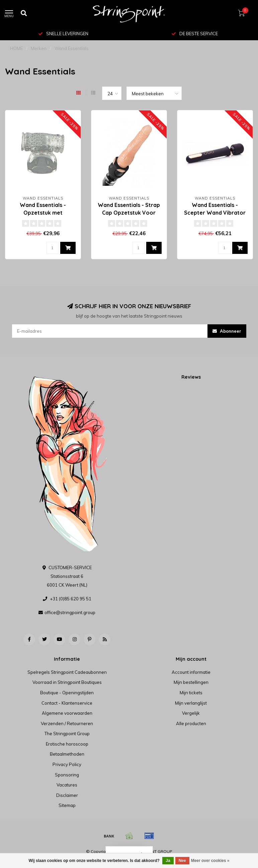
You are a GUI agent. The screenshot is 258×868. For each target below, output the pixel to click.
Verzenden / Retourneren (67, 723)
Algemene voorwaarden (67, 713)
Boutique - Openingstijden (67, 693)
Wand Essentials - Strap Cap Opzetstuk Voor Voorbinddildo (129, 213)
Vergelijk (191, 713)
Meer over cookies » (210, 861)
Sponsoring (67, 775)
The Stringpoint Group (67, 734)
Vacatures (67, 785)
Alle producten (191, 723)
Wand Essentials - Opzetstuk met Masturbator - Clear (43, 213)
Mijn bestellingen (191, 682)
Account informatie (191, 672)
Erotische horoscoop (67, 744)
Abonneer (227, 331)
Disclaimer (67, 795)
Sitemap (67, 805)
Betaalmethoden (67, 754)
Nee (182, 861)
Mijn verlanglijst (191, 703)
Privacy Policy (67, 764)
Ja (168, 861)
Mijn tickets (191, 693)
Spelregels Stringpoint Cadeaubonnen (67, 672)
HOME (16, 48)
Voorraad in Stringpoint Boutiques (67, 682)
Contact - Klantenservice (67, 703)
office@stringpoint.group (70, 612)
